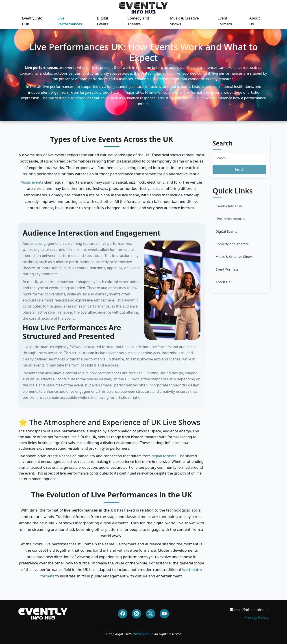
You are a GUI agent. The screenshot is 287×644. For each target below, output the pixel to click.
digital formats (164, 456)
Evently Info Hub (32, 21)
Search (239, 169)
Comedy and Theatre (138, 21)
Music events (32, 182)
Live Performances (70, 21)
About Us (254, 21)
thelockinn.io (143, 634)
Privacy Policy (257, 617)
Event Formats (225, 21)
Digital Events (102, 21)
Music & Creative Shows (185, 21)
